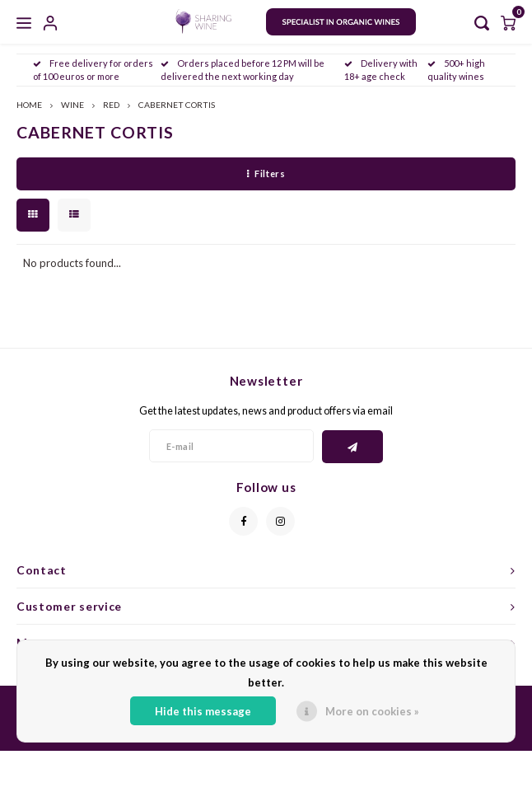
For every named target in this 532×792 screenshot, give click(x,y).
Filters (266, 173)
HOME (29, 105)
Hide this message (203, 711)
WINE (72, 105)
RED (111, 105)
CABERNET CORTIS (177, 105)
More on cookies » (372, 711)
